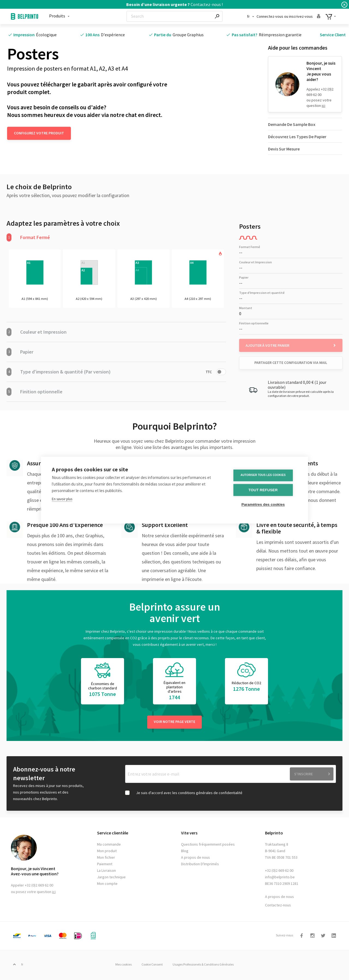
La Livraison (106, 872)
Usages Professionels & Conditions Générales (208, 966)
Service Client (333, 35)
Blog (185, 852)
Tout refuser (264, 490)
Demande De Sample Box (292, 124)
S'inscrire (303, 775)
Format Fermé (28, 237)
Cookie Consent (152, 966)
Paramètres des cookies (264, 504)
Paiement (105, 865)
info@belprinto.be (280, 878)
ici (324, 105)
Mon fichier (106, 859)
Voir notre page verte (174, 723)
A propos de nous (195, 859)
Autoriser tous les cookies (264, 476)
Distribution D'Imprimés (200, 865)
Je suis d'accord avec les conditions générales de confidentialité (189, 794)
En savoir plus (62, 499)
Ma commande (109, 846)
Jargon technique (111, 878)
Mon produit (107, 852)
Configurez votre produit (39, 133)
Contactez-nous (278, 906)
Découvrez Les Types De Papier (297, 137)
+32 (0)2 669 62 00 (279, 872)
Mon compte (107, 885)
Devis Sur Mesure (284, 149)
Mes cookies (119, 966)
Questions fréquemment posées (208, 846)
